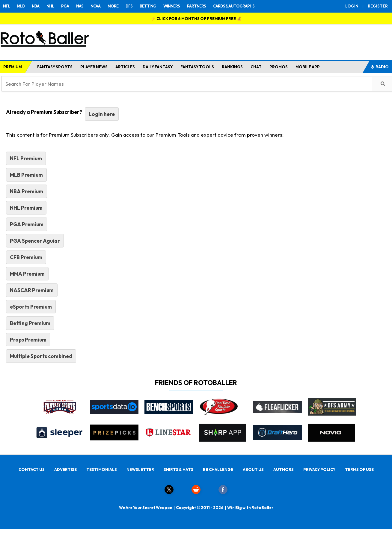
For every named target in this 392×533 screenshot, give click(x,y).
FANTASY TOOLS (197, 67)
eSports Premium (31, 307)
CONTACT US (32, 469)
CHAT (256, 67)
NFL (6, 6)
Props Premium (28, 340)
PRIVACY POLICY (319, 469)
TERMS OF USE (359, 469)
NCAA (95, 6)
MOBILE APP (308, 67)
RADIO (379, 67)
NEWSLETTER (140, 469)
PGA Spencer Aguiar (35, 241)
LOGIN (352, 6)
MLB (21, 6)
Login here (102, 114)
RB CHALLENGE (218, 469)
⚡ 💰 (196, 19)
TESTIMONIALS (102, 469)
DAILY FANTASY (158, 67)
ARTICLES (125, 67)
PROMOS (279, 67)
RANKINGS (232, 67)
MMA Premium (27, 274)
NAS (80, 6)
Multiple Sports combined (41, 356)
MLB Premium (26, 175)
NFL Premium (26, 158)
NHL (50, 6)
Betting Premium (30, 323)
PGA (65, 6)
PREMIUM (13, 67)
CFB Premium (26, 257)
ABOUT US (253, 469)
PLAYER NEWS (94, 67)
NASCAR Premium (32, 290)
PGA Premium (27, 224)
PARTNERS (196, 6)
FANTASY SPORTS (55, 67)
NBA (36, 6)
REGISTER (378, 6)
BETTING (148, 6)
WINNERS (172, 6)
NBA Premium (27, 191)
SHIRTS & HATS (178, 469)
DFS (129, 6)
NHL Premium (26, 208)
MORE (113, 6)
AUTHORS (284, 469)
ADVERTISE (65, 469)
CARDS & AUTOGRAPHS (234, 6)
